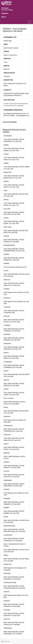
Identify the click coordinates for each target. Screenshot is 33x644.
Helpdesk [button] (5, 13)
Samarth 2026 (6, 641)
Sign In (4, 17)
